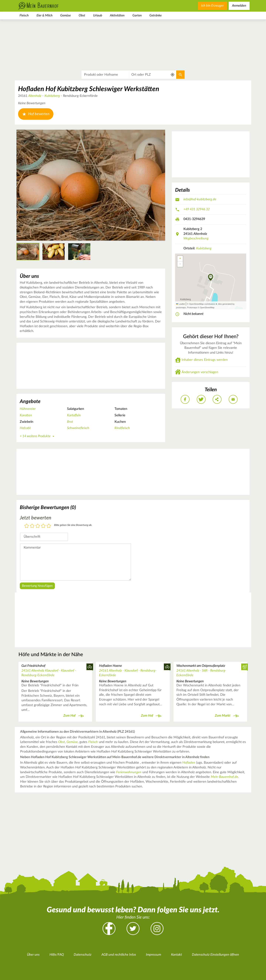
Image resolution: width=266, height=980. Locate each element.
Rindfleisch (122, 428)
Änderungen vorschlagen (200, 372)
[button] (211, 278)
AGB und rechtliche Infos (119, 955)
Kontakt (177, 955)
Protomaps (192, 307)
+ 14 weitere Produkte (38, 436)
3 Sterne (38, 526)
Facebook (109, 929)
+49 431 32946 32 (197, 209)
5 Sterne (49, 526)
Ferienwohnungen (129, 772)
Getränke (156, 15)
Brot (70, 422)
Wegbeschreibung (196, 238)
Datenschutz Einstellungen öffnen (215, 955)
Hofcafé (25, 428)
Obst (82, 15)
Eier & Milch (45, 15)
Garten (137, 15)
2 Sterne (32, 526)
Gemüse (65, 15)
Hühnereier (28, 409)
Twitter (133, 929)
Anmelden (239, 6)
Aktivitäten (117, 15)
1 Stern (27, 526)
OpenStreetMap (207, 307)
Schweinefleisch (78, 428)
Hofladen (189, 763)
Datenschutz (83, 955)
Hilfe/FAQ (57, 955)
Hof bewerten (36, 114)
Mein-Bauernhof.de (224, 777)
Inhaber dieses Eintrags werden (205, 360)
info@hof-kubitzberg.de (200, 199)
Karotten (26, 415)
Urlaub (98, 15)
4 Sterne (43, 526)
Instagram (157, 929)
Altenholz (35, 96)
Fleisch (24, 15)
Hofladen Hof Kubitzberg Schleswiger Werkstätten (89, 89)
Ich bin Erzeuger (212, 6)
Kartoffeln (74, 415)
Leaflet (180, 304)
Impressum (154, 955)
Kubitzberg (52, 96)
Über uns (33, 955)
